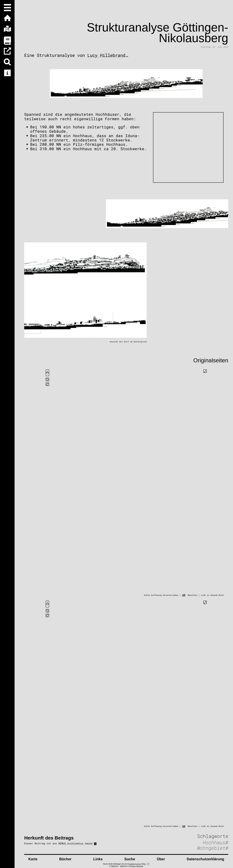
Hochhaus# (216, 843)
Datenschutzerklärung (205, 859)
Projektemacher (134, 864)
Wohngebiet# (213, 848)
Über (161, 859)
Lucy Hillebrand (106, 55)
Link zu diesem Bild (212, 595)
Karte (33, 859)
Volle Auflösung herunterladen (161, 595)
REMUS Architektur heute (75, 843)
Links (98, 859)
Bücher (65, 859)
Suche (130, 859)
